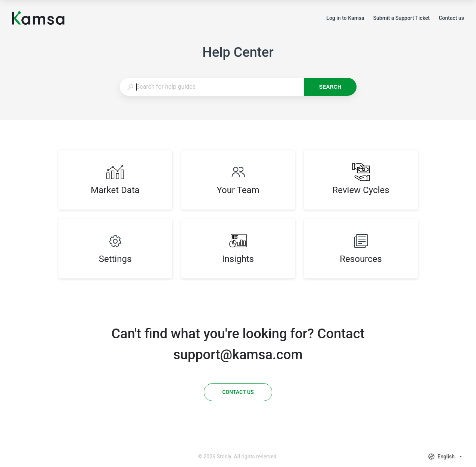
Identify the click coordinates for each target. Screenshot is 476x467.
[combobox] (212, 87)
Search (330, 87)
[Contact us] (238, 392)
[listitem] (115, 180)
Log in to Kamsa (345, 19)
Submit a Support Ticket (402, 19)
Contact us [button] (451, 18)
